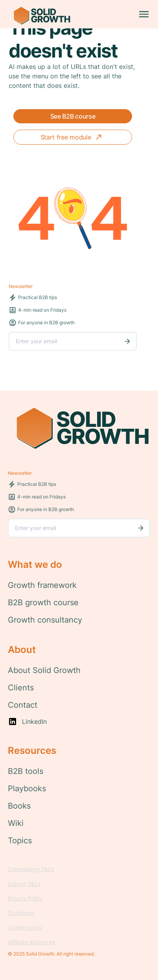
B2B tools (26, 771)
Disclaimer (21, 913)
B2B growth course (43, 603)
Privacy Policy (25, 898)
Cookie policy (25, 927)
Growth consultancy (45, 620)
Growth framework (42, 585)
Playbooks (27, 788)
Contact (23, 705)
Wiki (16, 823)
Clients (21, 688)
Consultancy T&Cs (31, 869)
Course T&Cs (24, 884)
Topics (20, 841)
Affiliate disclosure (31, 942)
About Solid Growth (44, 670)
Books (19, 806)
